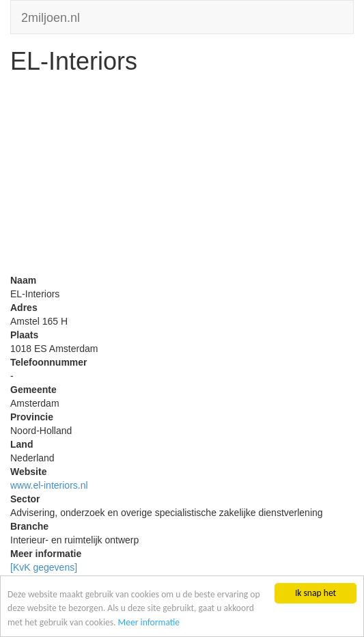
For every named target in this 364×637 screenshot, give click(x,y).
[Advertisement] (182, 178)
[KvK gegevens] (44, 567)
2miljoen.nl (51, 16)
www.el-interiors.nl (49, 485)
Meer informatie (149, 622)
